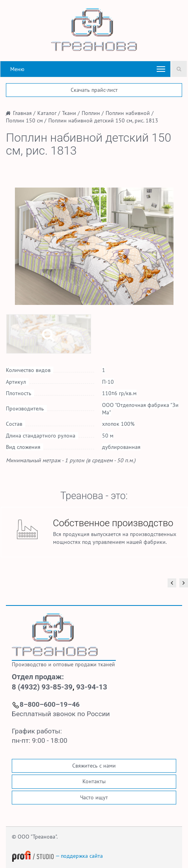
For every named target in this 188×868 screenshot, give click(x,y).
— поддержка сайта (57, 856)
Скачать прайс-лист (94, 90)
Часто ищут (94, 797)
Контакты (94, 781)
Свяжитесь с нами (94, 766)
